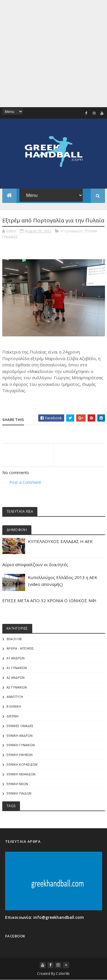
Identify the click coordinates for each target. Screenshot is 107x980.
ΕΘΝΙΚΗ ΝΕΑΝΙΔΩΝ (21, 774)
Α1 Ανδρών (16, 658)
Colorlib (63, 974)
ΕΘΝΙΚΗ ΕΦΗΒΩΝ (20, 755)
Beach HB (14, 639)
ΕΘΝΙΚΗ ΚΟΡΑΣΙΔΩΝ (22, 764)
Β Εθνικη (14, 706)
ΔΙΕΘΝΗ (13, 716)
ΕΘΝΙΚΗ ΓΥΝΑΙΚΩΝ (21, 745)
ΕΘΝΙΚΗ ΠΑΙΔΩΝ (19, 793)
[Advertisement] (53, 54)
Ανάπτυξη (15, 697)
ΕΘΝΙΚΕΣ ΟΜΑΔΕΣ (20, 726)
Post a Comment (25, 482)
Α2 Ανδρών (16, 677)
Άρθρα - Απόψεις (20, 648)
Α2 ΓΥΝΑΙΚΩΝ (17, 687)
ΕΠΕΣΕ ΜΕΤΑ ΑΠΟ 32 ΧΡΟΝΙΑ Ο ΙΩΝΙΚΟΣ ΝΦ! (49, 600)
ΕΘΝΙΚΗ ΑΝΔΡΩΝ (20, 736)
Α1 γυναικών (71, 231)
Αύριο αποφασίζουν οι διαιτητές (35, 564)
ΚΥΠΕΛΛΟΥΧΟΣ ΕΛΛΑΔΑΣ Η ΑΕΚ (60, 541)
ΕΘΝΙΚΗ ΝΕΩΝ (17, 784)
